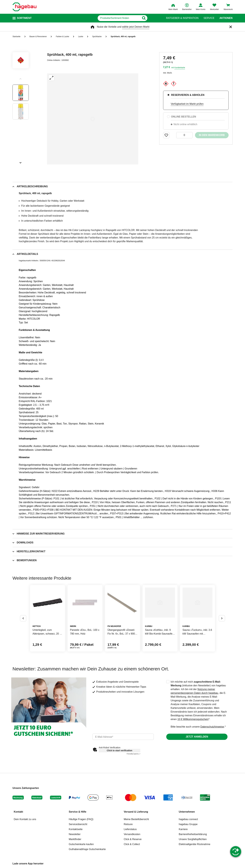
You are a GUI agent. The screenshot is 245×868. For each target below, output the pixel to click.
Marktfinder (75, 839)
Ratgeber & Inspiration (182, 18)
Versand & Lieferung (136, 812)
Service (209, 18)
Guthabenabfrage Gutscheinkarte (87, 849)
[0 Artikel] (184, 135)
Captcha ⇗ (134, 754)
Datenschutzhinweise (212, 727)
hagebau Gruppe (188, 824)
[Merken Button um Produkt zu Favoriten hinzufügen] (166, 135)
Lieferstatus (130, 829)
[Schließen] (231, 27)
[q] (119, 18)
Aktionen (226, 18)
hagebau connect (188, 819)
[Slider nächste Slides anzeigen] (21, 162)
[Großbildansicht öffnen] (93, 119)
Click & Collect (132, 844)
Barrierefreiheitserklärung (193, 834)
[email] (123, 737)
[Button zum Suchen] (155, 18)
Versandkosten (132, 834)
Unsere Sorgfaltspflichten (193, 839)
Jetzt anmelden (197, 737)
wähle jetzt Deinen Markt (136, 27)
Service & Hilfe (77, 812)
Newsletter (75, 834)
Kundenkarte (180, 68)
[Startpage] (24, 7)
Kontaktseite (76, 829)
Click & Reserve (133, 839)
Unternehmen (187, 812)
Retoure (128, 824)
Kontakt (18, 812)
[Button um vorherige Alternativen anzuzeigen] (23, 618)
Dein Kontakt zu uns (25, 819)
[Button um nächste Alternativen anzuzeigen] (222, 618)
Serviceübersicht (78, 824)
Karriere (183, 829)
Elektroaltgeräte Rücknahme (195, 844)
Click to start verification (119, 750)
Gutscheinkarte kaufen (81, 844)
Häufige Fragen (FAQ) (81, 819)
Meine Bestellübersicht (136, 819)
